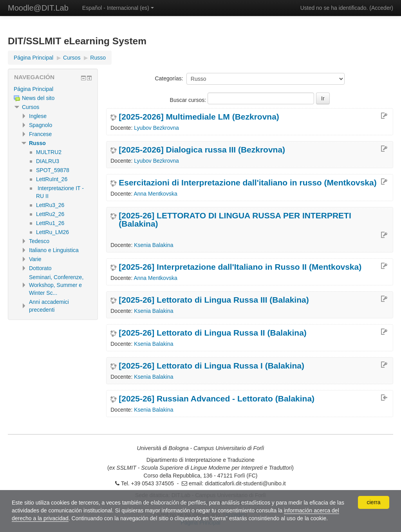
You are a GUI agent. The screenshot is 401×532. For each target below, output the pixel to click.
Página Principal (33, 89)
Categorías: (169, 78)
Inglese (38, 116)
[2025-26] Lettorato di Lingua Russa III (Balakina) (214, 300)
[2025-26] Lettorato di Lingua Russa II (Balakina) (213, 333)
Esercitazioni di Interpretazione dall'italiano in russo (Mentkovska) (247, 182)
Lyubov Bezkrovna (156, 128)
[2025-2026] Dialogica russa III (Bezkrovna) (202, 150)
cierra (373, 502)
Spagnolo (41, 125)
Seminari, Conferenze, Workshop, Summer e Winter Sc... (56, 285)
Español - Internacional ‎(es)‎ (118, 8)
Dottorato (40, 268)
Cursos (31, 107)
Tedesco (39, 241)
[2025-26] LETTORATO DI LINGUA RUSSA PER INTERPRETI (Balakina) (235, 220)
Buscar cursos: (189, 100)
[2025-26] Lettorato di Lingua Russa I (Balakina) (211, 366)
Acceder (381, 8)
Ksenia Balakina (154, 245)
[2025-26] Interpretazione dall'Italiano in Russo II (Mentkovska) (240, 267)
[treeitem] (53, 89)
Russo (37, 143)
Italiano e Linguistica (54, 250)
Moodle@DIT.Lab (38, 8)
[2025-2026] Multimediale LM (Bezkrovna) (199, 117)
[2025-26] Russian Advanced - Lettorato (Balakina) (217, 399)
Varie (35, 259)
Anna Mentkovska (155, 194)
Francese (40, 134)
